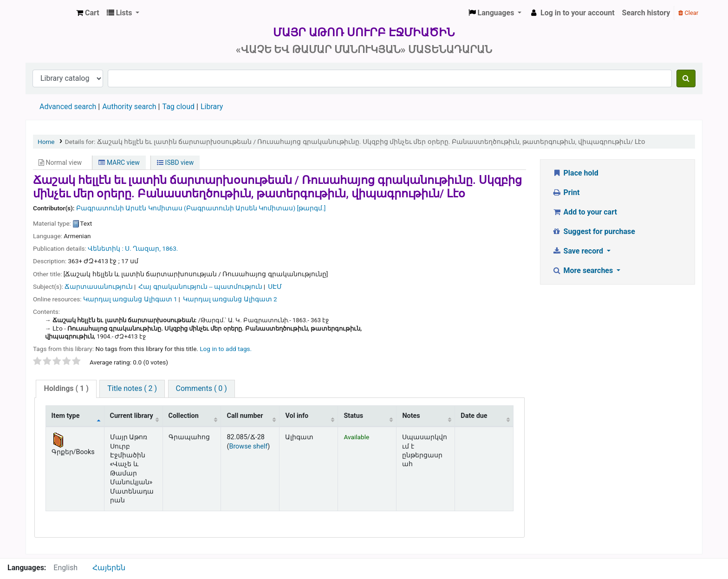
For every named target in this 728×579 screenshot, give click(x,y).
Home (46, 142)
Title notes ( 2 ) (132, 388)
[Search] (686, 78)
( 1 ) (66, 388)
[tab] (66, 389)
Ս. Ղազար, (143, 248)
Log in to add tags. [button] (226, 349)
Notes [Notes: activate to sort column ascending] (411, 416)
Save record (578, 251)
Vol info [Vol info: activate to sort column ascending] (297, 416)
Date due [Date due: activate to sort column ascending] (474, 416)
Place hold (575, 173)
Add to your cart (585, 212)
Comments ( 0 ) (201, 388)
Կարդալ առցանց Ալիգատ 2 (230, 299)
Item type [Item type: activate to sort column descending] (66, 416)
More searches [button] (583, 270)
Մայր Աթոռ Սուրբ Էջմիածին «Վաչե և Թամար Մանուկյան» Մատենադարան (49, 13)
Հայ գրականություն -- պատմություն (200, 286)
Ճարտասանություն (99, 286)
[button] (88, 13)
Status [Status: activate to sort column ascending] (353, 416)
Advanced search (68, 107)
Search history (646, 13)
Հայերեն (109, 568)
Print (566, 192)
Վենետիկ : (106, 248)
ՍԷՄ (275, 286)
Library (212, 107)
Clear (688, 13)
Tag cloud (178, 107)
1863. (170, 248)
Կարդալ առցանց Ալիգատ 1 (130, 299)
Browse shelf (248, 446)
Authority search (129, 107)
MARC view (119, 163)
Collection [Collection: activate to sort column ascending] (184, 416)
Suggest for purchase (594, 231)
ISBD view (175, 163)
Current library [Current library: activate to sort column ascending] (132, 416)
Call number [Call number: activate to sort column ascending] (245, 416)
